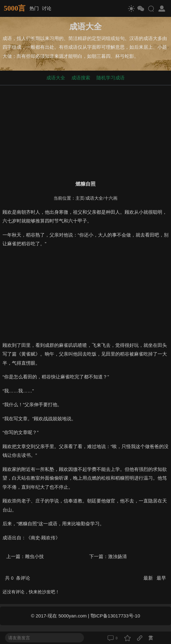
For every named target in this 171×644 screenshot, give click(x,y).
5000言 (15, 8)
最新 (149, 578)
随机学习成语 (111, 78)
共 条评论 (18, 578)
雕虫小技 (34, 556)
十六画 (111, 198)
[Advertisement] (85, 132)
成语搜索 (81, 78)
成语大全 (56, 78)
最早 (161, 578)
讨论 (47, 8)
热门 (34, 8)
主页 (80, 198)
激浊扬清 (117, 556)
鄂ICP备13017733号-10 (115, 616)
